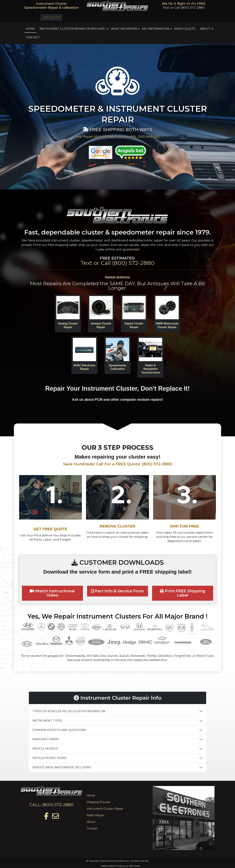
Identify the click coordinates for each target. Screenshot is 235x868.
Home (91, 795)
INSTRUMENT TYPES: (48, 721)
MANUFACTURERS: (46, 739)
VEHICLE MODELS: (45, 749)
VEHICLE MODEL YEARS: (50, 758)
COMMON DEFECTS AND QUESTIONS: (59, 730)
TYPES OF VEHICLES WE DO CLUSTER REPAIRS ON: (69, 711)
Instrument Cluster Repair (105, 809)
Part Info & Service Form (118, 591)
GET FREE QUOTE (50, 529)
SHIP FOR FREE (184, 526)
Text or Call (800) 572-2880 (184, 8)
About (91, 822)
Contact (92, 828)
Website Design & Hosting (113, 866)
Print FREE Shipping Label (183, 593)
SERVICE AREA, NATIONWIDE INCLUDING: (62, 767)
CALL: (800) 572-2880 (51, 805)
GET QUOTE (51, 17)
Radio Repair (95, 815)
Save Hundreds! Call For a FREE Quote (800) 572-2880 (117, 464)
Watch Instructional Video (52, 593)
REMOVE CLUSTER (117, 526)
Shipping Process (98, 802)
